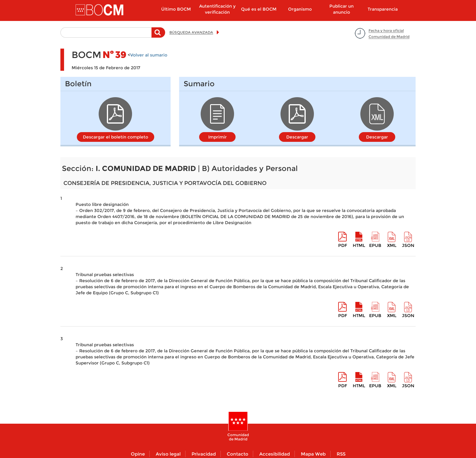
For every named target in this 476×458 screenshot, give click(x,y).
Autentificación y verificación (217, 9)
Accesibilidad (275, 454)
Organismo (300, 9)
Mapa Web (313, 454)
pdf (343, 245)
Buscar (158, 36)
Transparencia (383, 9)
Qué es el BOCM (259, 9)
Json (408, 245)
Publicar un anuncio (342, 9)
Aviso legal (168, 454)
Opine (138, 454)
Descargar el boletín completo (116, 137)
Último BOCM (176, 9)
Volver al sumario (149, 55)
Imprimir (218, 137)
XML (392, 245)
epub (375, 245)
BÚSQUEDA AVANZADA (191, 32)
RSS (341, 454)
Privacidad (204, 454)
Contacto (238, 454)
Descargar (297, 137)
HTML (359, 245)
